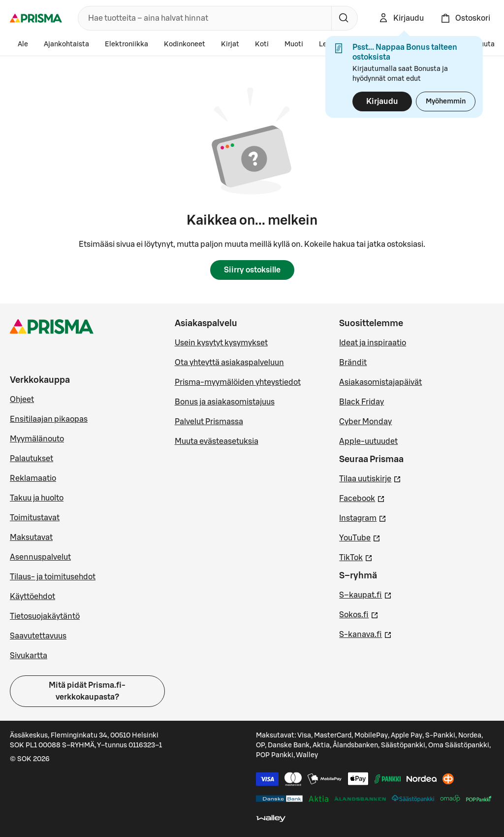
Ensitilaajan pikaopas (49, 419)
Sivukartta (29, 656)
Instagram (363, 517)
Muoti (294, 44)
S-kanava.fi (365, 634)
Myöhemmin (446, 101)
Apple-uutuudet (368, 441)
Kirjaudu (382, 101)
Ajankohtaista (66, 44)
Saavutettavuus (38, 636)
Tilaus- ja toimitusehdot (53, 577)
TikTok (356, 557)
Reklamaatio (33, 478)
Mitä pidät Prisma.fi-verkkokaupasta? (87, 691)
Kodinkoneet (185, 44)
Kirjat (230, 44)
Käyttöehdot (32, 597)
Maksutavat (31, 537)
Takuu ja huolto (37, 498)
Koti (262, 44)
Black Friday (362, 402)
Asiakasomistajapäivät (380, 382)
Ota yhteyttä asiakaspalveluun (229, 363)
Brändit (353, 363)
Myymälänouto (37, 439)
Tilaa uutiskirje (370, 478)
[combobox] (203, 18)
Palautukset (31, 459)
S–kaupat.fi (365, 594)
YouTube (360, 537)
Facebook (362, 498)
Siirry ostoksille (252, 270)
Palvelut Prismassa (209, 422)
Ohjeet (22, 400)
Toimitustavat (35, 518)
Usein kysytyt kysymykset (221, 343)
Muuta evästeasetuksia (217, 441)
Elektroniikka (126, 44)
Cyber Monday (365, 422)
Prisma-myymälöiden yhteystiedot (238, 382)
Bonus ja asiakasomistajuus (225, 402)
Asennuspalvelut (40, 557)
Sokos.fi (359, 614)
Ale (23, 44)
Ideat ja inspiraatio (373, 343)
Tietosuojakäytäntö (45, 616)
